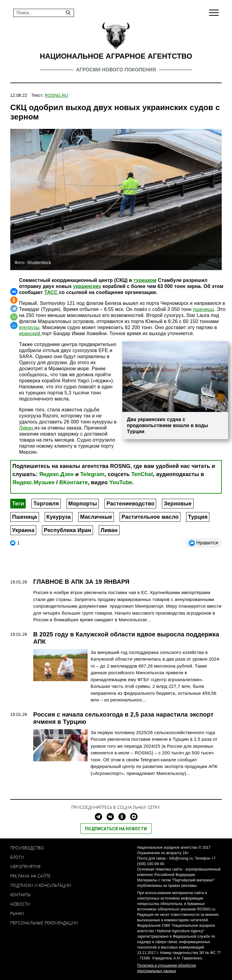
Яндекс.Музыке (34, 482)
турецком (145, 280)
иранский (30, 333)
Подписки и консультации (41, 885)
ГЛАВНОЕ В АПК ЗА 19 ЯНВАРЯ (81, 582)
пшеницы (204, 309)
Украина (23, 530)
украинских (87, 286)
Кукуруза (59, 517)
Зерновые (178, 504)
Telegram (92, 474)
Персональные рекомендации (44, 923)
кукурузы (29, 327)
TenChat (142, 474)
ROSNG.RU (57, 95)
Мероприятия (25, 866)
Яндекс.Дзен (56, 474)
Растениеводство (130, 504)
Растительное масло (150, 517)
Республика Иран (68, 530)
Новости (20, 904)
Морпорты (83, 504)
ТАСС (52, 292)
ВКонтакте (73, 482)
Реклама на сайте (30, 876)
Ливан (27, 428)
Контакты (21, 895)
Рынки (17, 913)
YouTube (121, 482)
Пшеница (25, 517)
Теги (18, 504)
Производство (27, 848)
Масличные (96, 517)
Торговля (46, 504)
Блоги (17, 857)
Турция (198, 517)
